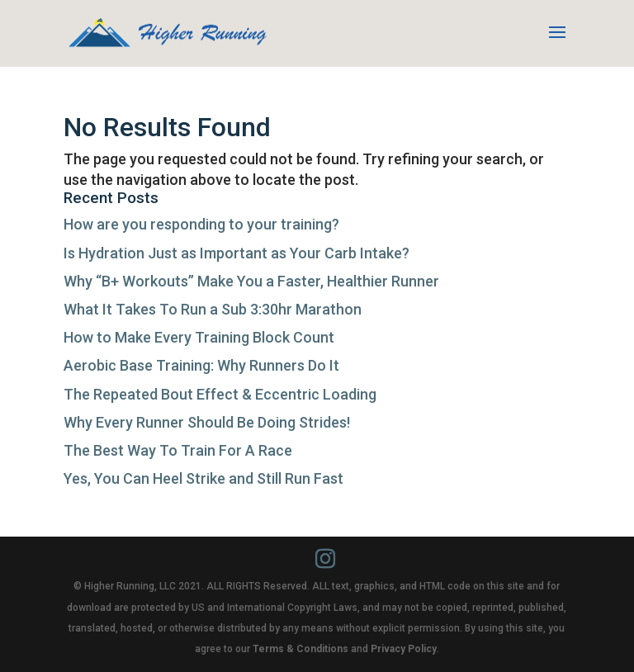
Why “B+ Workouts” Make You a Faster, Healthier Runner (251, 281)
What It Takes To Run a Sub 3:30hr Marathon (213, 309)
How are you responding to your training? (201, 224)
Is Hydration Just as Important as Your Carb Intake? (237, 253)
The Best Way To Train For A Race (178, 450)
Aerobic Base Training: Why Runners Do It (201, 365)
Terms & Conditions (300, 649)
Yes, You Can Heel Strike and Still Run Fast (203, 478)
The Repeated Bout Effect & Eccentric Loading (220, 394)
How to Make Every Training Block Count (199, 337)
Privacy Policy (404, 649)
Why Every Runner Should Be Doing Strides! (207, 422)
